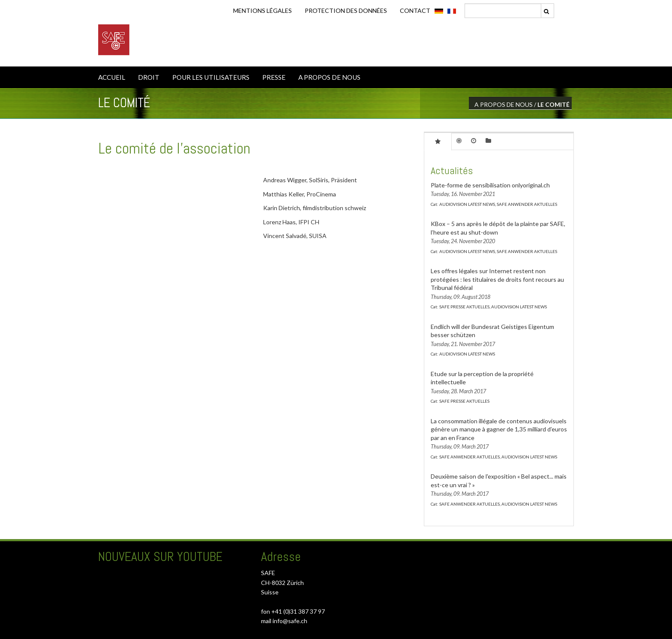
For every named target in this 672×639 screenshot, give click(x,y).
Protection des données (346, 11)
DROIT (149, 77)
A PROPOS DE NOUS (329, 77)
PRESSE (274, 77)
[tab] (438, 141)
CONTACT (415, 11)
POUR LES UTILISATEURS (211, 77)
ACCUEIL (112, 77)
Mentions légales (262, 11)
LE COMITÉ (553, 104)
